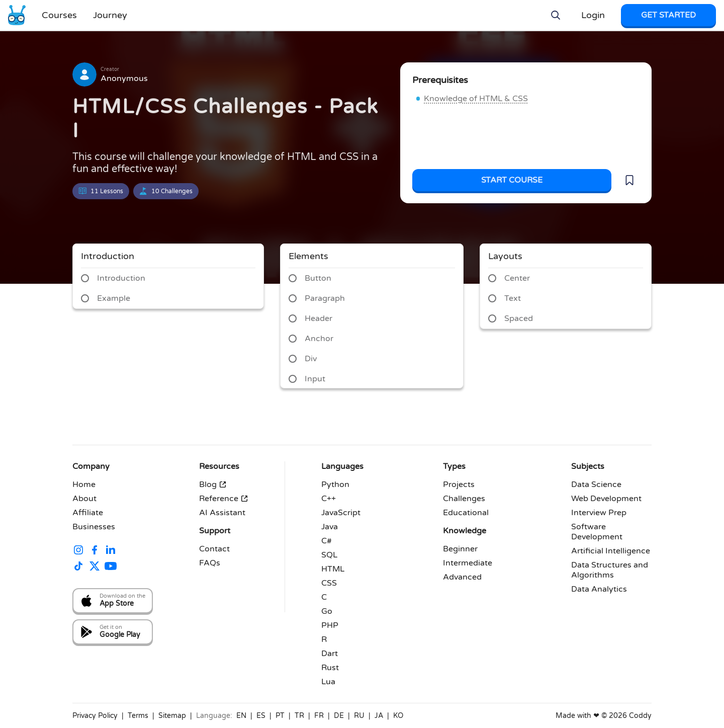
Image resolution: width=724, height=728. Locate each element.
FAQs (210, 563)
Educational (466, 513)
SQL (329, 555)
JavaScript (341, 513)
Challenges (464, 499)
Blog (213, 484)
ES (261, 716)
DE (339, 716)
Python (335, 484)
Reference (224, 499)
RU (359, 716)
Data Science (596, 484)
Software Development (597, 532)
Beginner (460, 549)
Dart (330, 654)
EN (241, 716)
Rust (330, 668)
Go (327, 611)
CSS (329, 583)
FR (319, 716)
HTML (333, 569)
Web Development (606, 499)
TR (299, 716)
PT (280, 716)
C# (327, 541)
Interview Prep (599, 513)
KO (398, 716)
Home (84, 484)
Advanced (462, 577)
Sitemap (172, 716)
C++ (329, 499)
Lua (328, 682)
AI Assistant (222, 513)
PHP (330, 625)
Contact (214, 549)
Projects (459, 484)
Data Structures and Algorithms (610, 570)
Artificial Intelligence (611, 551)
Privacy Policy (95, 716)
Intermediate (468, 563)
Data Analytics (599, 589)
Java (330, 527)
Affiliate (88, 513)
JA (379, 716)
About (84, 499)
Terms (138, 716)
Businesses (94, 527)
